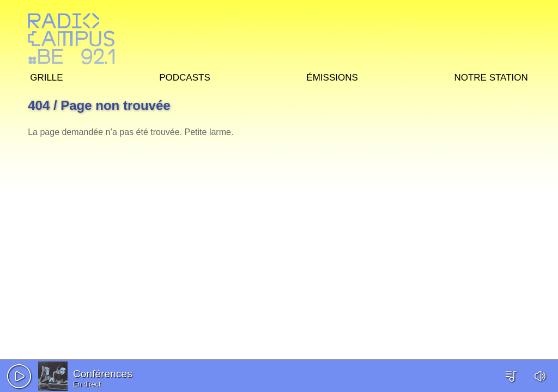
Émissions (332, 76)
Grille (46, 76)
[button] (19, 376)
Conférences (103, 374)
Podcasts (185, 76)
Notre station (491, 76)
